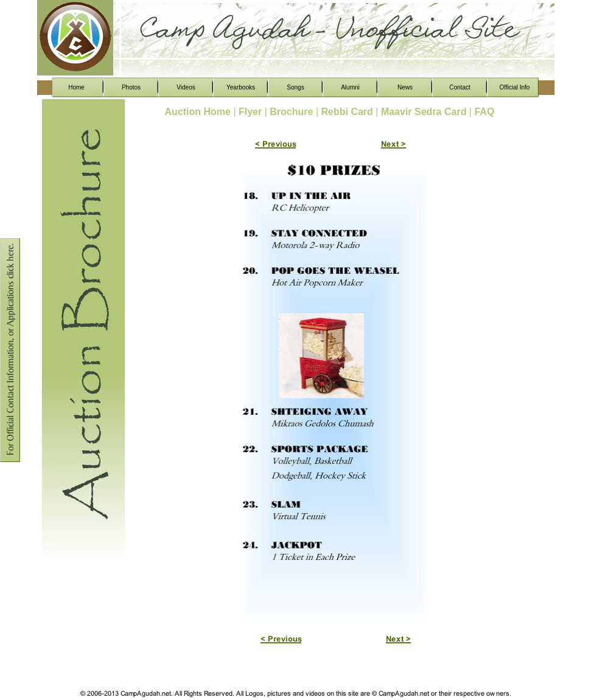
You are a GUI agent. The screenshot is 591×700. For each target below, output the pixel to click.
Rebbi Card (348, 112)
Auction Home (199, 112)
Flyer (252, 112)
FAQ (484, 112)
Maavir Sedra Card (425, 112)
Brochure (293, 112)
